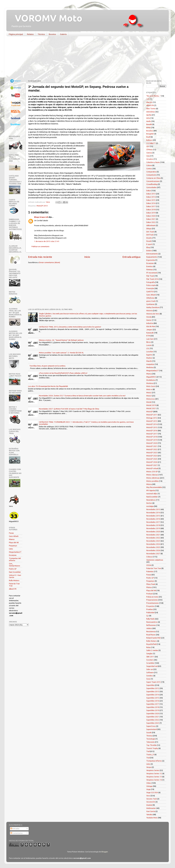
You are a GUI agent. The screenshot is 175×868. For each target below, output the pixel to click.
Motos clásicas (152, 475)
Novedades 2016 (153, 519)
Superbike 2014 (153, 695)
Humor (149, 320)
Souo (148, 679)
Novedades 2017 (153, 522)
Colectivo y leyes (153, 162)
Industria (150, 323)
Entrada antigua (131, 257)
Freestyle (150, 288)
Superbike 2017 (153, 704)
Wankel (149, 805)
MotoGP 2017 (152, 434)
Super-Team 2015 (154, 682)
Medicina (150, 367)
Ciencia (149, 153)
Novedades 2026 (153, 550)
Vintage (149, 786)
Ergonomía (151, 260)
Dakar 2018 (151, 210)
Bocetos (52, 34)
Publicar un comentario (40, 246)
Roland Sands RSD (154, 638)
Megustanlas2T (15, 552)
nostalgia (150, 506)
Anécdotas (151, 112)
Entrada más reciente (40, 257)
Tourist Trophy (152, 748)
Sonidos (150, 676)
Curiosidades (152, 187)
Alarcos (149, 102)
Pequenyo (13, 546)
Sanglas (149, 653)
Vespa (149, 767)
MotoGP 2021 (152, 446)
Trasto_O (150, 754)
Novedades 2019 (153, 528)
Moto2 (149, 393)
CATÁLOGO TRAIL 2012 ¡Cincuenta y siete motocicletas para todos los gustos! (70, 327)
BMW (149, 128)
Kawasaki (150, 333)
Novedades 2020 (153, 532)
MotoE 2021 (151, 408)
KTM (148, 336)
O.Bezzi (150, 557)
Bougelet (150, 134)
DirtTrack (150, 235)
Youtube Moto (152, 818)
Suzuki (149, 732)
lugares (149, 355)
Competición (151, 175)
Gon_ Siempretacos (15, 565)
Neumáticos (151, 500)
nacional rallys (152, 494)
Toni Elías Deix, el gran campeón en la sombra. (48, 366)
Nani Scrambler (15, 572)
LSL (148, 348)
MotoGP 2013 (42, 206)
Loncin (149, 345)
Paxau (11, 533)
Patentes (150, 571)
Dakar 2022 (151, 222)
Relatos (30, 34)
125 (148, 99)
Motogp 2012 (152, 418)
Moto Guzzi (151, 386)
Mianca (12, 539)
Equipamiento (152, 257)
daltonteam (151, 225)
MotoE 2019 (151, 405)
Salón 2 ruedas (152, 650)
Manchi (149, 361)
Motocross (151, 399)
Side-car (150, 669)
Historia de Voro (153, 314)
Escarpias (13, 555)
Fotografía (150, 282)
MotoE (149, 402)
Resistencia (151, 631)
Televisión (150, 742)
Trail (148, 751)
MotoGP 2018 (152, 437)
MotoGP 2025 (152, 459)
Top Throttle (151, 745)
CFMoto (149, 150)
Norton (149, 503)
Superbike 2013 (153, 691)
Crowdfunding (152, 184)
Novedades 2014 (153, 513)
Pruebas (150, 609)
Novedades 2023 (153, 541)
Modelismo (151, 380)
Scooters (150, 660)
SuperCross (151, 726)
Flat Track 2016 (152, 279)
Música (149, 484)
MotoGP (150, 412)
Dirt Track (150, 232)
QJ (148, 616)
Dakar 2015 (151, 200)
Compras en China (153, 178)
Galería (63, 34)
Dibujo (149, 229)
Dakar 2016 (151, 203)
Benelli (149, 124)
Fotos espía (151, 285)
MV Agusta (151, 490)
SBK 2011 (150, 657)
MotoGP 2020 (152, 443)
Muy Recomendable (154, 487)
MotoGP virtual (152, 468)
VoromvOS (151, 802)
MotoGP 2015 (152, 427)
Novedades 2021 (153, 535)
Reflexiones (151, 625)
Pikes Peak (151, 584)
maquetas (150, 364)
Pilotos (149, 587)
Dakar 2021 (151, 219)
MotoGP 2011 (152, 415)
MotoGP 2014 (152, 424)
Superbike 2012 (153, 688)
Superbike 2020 (153, 713)
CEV (148, 146)
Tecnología (151, 739)
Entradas (15, 829)
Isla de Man (151, 326)
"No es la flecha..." (153, 96)
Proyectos (150, 606)
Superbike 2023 (153, 723)
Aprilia (149, 115)
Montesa (150, 383)
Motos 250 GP (152, 472)
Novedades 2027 (153, 554)
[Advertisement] (86, 59)
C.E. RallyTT (151, 143)
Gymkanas (150, 304)
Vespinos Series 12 (154, 773)
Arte (148, 118)
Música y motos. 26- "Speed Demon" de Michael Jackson (61, 340)
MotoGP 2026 (152, 462)
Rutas (149, 647)
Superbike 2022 (153, 720)
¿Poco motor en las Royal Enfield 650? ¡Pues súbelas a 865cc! (63, 373)
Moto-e (149, 389)
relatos (149, 628)
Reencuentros (152, 622)
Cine (148, 156)
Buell (148, 137)
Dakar (149, 191)
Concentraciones (153, 181)
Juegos (149, 330)
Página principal (16, 34)
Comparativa (151, 172)
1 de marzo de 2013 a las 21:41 (47, 241)
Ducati (149, 241)
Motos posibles (153, 481)
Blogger (105, 852)
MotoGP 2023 (152, 453)
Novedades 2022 (153, 538)
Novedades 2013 (153, 509)
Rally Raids (151, 619)
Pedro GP (13, 569)
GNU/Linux (150, 298)
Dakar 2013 (151, 194)
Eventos (150, 266)
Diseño (149, 238)
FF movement (152, 273)
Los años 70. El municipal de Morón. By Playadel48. (48, 386)
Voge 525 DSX (152, 792)
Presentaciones (153, 603)
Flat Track (150, 276)
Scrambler (150, 663)
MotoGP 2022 (152, 449)
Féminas (150, 270)
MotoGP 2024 (152, 456)
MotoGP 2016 (152, 431)
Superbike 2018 (153, 707)
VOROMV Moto (46, 18)
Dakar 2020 (151, 216)
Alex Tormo (151, 109)
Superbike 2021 (153, 717)
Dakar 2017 (151, 206)
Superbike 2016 (153, 701)
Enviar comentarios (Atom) (50, 262)
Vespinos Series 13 (154, 777)
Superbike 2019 (153, 710)
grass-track (151, 301)
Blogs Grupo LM (41, 217)
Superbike (150, 685)
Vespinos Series (153, 770)
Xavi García (151, 811)
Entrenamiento (152, 254)
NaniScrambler (152, 497)
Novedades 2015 (153, 516)
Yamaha (149, 814)
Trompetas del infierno (15, 559)
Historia (149, 311)
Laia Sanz (150, 339)
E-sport (149, 244)
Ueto (11, 549)
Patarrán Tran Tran (154, 568)
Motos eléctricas (153, 478)
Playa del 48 (14, 542)
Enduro (149, 251)
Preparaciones (152, 600)
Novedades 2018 (153, 525)
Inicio (87, 257)
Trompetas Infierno (154, 761)
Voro (148, 796)
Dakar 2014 (151, 197)
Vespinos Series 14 (154, 780)
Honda (149, 317)
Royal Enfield (151, 644)
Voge (148, 789)
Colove (149, 165)
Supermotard (152, 729)
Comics (149, 169)
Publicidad (150, 612)
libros (149, 342)
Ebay (148, 247)
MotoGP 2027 (152, 465)
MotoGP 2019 (152, 440)
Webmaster (151, 808)
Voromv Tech (152, 799)
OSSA (149, 565)
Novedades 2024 (153, 544)
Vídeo (149, 783)
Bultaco (149, 140)
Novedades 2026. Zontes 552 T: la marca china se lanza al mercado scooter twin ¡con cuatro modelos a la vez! (82, 396)
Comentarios (17, 833)
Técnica (41, 34)
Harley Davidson (153, 307)
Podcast (150, 594)
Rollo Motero (14, 580)
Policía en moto (152, 597)
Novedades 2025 (153, 547)
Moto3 (149, 396)
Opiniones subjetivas (155, 560)
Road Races (151, 635)
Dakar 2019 (151, 213)
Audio (149, 121)
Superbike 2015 (153, 698)
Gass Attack (14, 536)
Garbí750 (150, 292)
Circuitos (150, 159)
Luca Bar (150, 352)
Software (150, 672)
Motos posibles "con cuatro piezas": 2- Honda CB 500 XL (61, 353)
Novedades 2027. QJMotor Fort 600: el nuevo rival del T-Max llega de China (69, 409)
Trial (148, 758)
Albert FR (13, 589)
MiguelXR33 (151, 377)
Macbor (149, 358)
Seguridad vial (152, 666)
